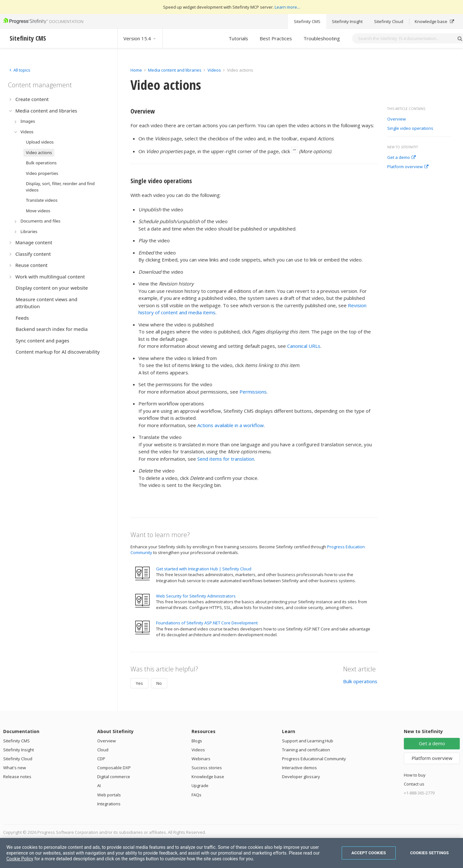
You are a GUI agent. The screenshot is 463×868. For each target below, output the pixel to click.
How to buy (415, 775)
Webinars (201, 759)
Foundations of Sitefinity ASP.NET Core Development (207, 623)
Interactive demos (299, 768)
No (159, 683)
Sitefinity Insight (347, 21)
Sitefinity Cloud (389, 21)
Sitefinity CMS (307, 21)
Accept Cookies (369, 853)
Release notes (17, 777)
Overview (396, 119)
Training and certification (306, 750)
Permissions (253, 392)
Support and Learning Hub (308, 741)
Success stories (207, 768)
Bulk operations (360, 681)
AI (99, 786)
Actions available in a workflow (231, 425)
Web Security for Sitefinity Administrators (196, 596)
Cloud (103, 750)
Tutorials (238, 38)
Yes (139, 683)
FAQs (196, 795)
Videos (214, 70)
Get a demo (401, 158)
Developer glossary (301, 777)
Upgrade (200, 786)
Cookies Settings (430, 853)
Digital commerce (114, 777)
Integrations (109, 804)
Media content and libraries (175, 70)
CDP (101, 759)
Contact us (414, 784)
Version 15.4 (140, 38)
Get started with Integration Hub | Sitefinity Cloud (204, 569)
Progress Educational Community (314, 759)
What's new (15, 768)
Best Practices (276, 38)
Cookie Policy (20, 859)
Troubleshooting (322, 38)
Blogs (197, 741)
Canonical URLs (304, 346)
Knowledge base (434, 21)
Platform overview (408, 167)
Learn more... (287, 7)
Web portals (109, 795)
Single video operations (410, 129)
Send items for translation (226, 459)
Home (136, 70)
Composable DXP (114, 768)
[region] (231, 853)
